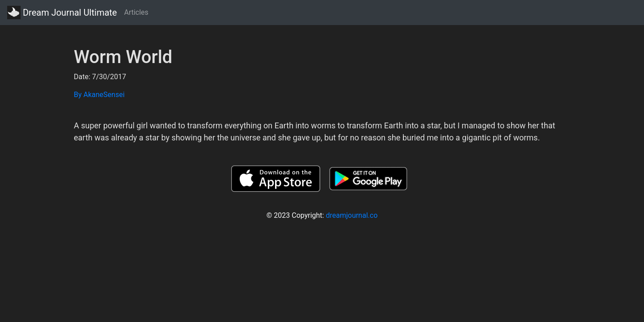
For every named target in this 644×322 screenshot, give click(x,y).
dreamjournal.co (352, 215)
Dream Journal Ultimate (62, 13)
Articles (136, 12)
